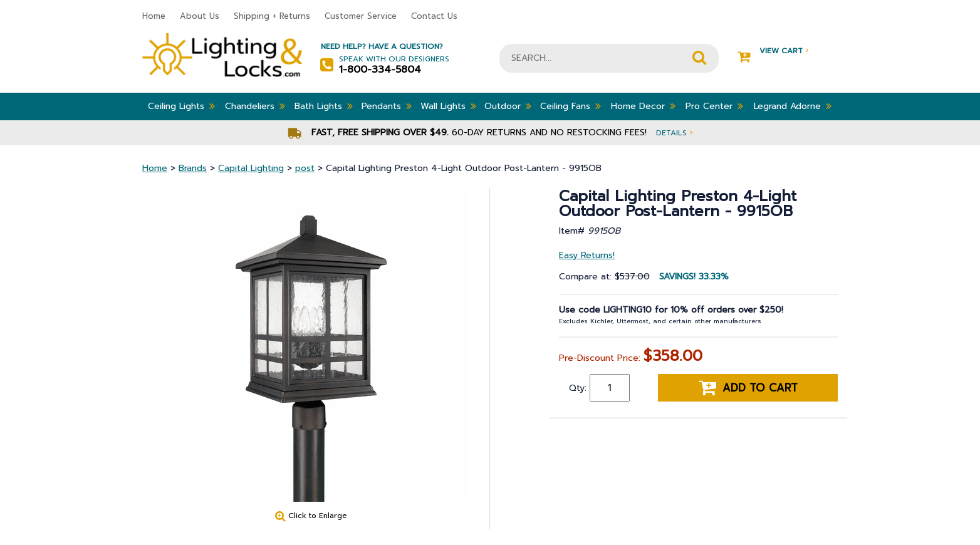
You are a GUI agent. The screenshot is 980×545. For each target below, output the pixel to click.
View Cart (773, 51)
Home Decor (643, 106)
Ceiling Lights (181, 106)
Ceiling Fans (571, 106)
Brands (193, 168)
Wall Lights (448, 106)
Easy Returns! (587, 255)
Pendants (387, 106)
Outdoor (508, 106)
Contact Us (434, 16)
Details (674, 132)
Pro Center (714, 106)
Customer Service (361, 16)
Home (154, 16)
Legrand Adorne (793, 106)
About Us (200, 16)
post (305, 168)
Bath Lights (324, 106)
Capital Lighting (251, 168)
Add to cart (748, 388)
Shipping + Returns (272, 16)
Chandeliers (255, 106)
